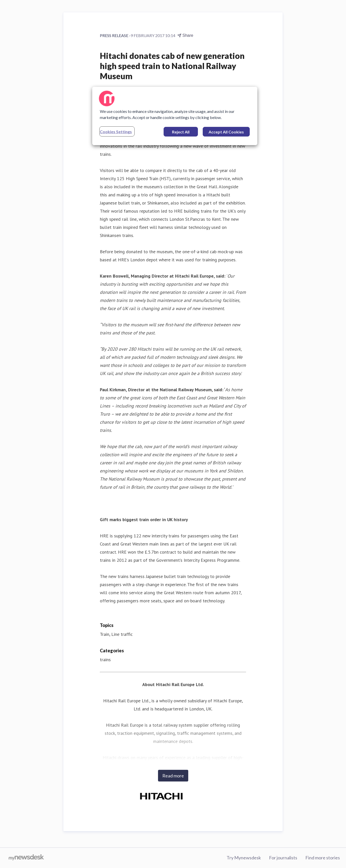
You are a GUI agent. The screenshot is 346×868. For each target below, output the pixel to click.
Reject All (181, 132)
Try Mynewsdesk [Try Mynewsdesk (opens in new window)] (244, 858)
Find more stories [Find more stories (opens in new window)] (323, 858)
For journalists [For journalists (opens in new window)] (283, 858)
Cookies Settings (116, 132)
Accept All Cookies (226, 132)
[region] (175, 116)
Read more (173, 776)
